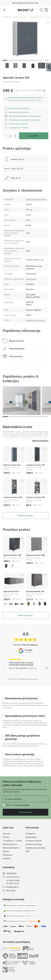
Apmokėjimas (31, 837)
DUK (27, 851)
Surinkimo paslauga (34, 844)
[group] (26, 663)
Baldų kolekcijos (20, 17)
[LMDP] (32, 302)
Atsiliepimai (8, 855)
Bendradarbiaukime (11, 848)
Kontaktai (7, 858)
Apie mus (7, 834)
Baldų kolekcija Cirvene (36, 199)
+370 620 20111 (11, 877)
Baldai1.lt (7, 17)
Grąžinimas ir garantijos (35, 848)
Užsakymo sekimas (34, 841)
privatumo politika (22, 805)
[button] (47, 10)
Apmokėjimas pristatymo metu (26, 3)
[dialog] (26, 99)
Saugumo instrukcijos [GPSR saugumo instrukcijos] (35, 320)
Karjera (6, 851)
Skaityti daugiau (40, 441)
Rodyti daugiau (26, 516)
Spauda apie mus (10, 844)
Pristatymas (31, 834)
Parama (6, 837)
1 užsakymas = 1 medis (12, 841)
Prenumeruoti (26, 812)
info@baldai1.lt (11, 887)
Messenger (9, 890)
